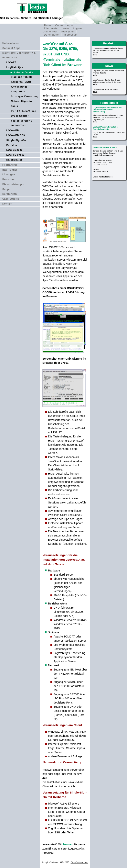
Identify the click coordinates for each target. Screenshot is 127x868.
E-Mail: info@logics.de (103, 155)
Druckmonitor (20, 116)
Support (8, 189)
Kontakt (7, 204)
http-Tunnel (10, 170)
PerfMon (12, 145)
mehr (95, 55)
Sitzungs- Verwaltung (25, 96)
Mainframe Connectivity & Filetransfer (19, 55)
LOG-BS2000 (14, 150)
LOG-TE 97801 (15, 155)
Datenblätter (52, 35)
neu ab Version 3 (22, 121)
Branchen (9, 179)
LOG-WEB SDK (16, 135)
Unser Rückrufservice (103, 177)
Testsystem (68, 32)
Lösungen (9, 175)
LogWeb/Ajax (15, 67)
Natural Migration (22, 101)
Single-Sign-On (16, 140)
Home (48, 25)
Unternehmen (11, 43)
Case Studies (11, 199)
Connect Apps (64, 25)
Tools (15, 106)
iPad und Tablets (22, 77)
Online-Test (18, 126)
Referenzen (10, 194)
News (66, 28)
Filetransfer (51, 28)
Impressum (71, 35)
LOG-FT (11, 62)
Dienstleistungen (13, 184)
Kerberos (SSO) (21, 82)
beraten (68, 844)
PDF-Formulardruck (24, 111)
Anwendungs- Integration (20, 89)
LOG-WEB (13, 130)
